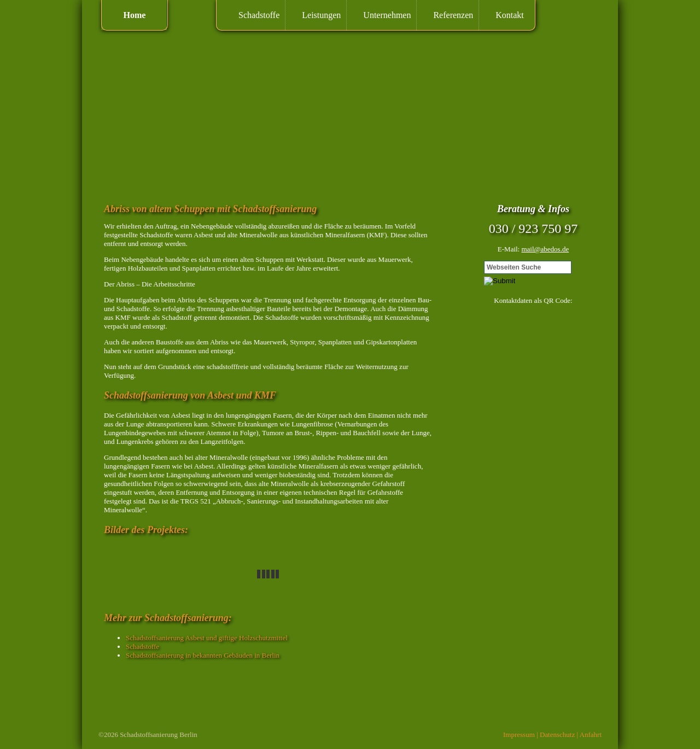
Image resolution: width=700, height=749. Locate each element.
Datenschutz (557, 735)
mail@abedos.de (545, 249)
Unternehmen (387, 15)
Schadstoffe (259, 15)
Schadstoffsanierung (149, 735)
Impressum (519, 735)
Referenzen (453, 15)
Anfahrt (591, 735)
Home (135, 15)
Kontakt (510, 15)
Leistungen (321, 15)
